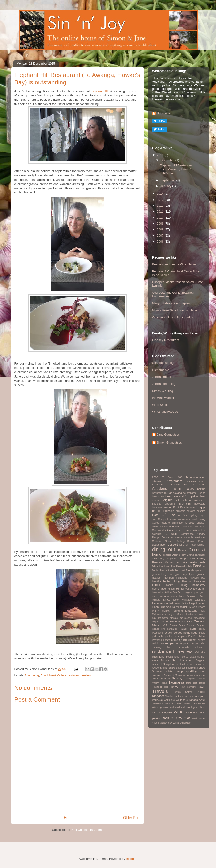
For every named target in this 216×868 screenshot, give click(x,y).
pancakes (172, 629)
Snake (172, 668)
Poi (190, 636)
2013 (161, 200)
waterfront (158, 704)
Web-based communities (191, 704)
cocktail (162, 530)
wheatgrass (166, 712)
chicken (201, 523)
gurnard (201, 574)
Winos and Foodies (165, 412)
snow (202, 668)
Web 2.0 (170, 704)
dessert (173, 545)
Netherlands (177, 621)
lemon (178, 603)
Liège (192, 603)
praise (175, 640)
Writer (202, 718)
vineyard (200, 696)
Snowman (158, 671)
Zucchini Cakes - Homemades (173, 317)
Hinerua (186, 582)
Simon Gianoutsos (169, 442)
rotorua (185, 657)
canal (178, 519)
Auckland (160, 488)
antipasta (191, 481)
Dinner (182, 550)
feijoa (155, 566)
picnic (177, 636)
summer (201, 675)
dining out (164, 549)
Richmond (158, 656)
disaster (167, 555)
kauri (182, 596)
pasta (193, 629)
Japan (195, 592)
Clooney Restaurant (166, 340)
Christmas (199, 526)
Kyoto (167, 599)
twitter (189, 692)
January (166, 186)
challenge (177, 523)
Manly (156, 611)
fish (190, 566)
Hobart (157, 585)
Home (69, 818)
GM (171, 574)
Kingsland (192, 596)
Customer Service (163, 541)
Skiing (164, 668)
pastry (202, 629)
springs (156, 675)
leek (171, 603)
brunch (157, 511)
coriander (157, 534)
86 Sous (167, 477)
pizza (184, 636)
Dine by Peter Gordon (192, 545)
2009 (161, 224)
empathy (171, 559)
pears (202, 633)
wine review (177, 718)
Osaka (156, 629)
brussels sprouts (185, 511)
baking (201, 489)
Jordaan (164, 596)
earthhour (200, 555)
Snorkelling (192, 668)
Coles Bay (183, 530)
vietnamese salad (185, 696)
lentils (185, 603)
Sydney (177, 678)
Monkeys (163, 618)
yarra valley (166, 723)
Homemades (161, 370)
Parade (184, 629)
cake (155, 519)
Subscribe (163, 113)
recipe (169, 643)
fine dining (32, 675)
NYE (165, 625)
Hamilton (169, 578)
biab (177, 500)
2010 (161, 218)
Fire (173, 566)
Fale (192, 559)
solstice (170, 671)
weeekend (168, 707)
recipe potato (182, 644)
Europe (183, 558)
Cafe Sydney (190, 515)
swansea (165, 679)
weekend (180, 707)
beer (168, 496)
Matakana (191, 611)
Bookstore (200, 504)
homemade (159, 589)
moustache (186, 618)
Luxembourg (167, 607)
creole (179, 537)
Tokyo (175, 687)
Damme (192, 541)
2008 (161, 229)
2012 (161, 206)
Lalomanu (200, 600)
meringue (170, 614)
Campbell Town (166, 519)
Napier (156, 622)
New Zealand (196, 621)
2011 (161, 212)
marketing (177, 611)
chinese (164, 527)
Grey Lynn (188, 574)
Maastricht (182, 607)
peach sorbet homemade (181, 632)
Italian (168, 592)
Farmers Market (163, 562)
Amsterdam (174, 481)
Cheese (190, 523)
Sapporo (201, 660)
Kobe (202, 596)
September (168, 180)
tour (183, 687)
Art (186, 484)
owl (163, 629)
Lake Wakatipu (182, 600)
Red (170, 647)
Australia (177, 489)
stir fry (186, 675)
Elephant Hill (99, 91)
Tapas (163, 683)
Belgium (167, 500)
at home (198, 484)
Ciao (155, 530)
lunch (155, 607)
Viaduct (170, 696)
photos (169, 636)
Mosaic (174, 618)
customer (200, 537)
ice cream (199, 589)
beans (155, 496)
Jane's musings (181, 592)
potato (167, 640)
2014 (161, 194)
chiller (155, 527)
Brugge (200, 507)
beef (162, 496)
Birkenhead (199, 500)
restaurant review (79, 675)
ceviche (165, 523)
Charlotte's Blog (163, 363)
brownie (190, 508)
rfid (197, 652)
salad (193, 657)
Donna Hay (179, 555)
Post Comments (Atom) (87, 830)
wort (195, 718)
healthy (157, 581)
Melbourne (158, 614)
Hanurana (182, 578)
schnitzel (157, 664)
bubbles (201, 511)
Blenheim (185, 504)
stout (193, 675)
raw (162, 644)
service (190, 664)
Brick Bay (179, 507)
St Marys (177, 675)
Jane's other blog (164, 384)
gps (177, 574)
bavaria (177, 493)
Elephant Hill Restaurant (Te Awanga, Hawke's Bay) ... (176, 169)
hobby (169, 585)
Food (44, 675)
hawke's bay (57, 675)
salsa (155, 660)
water (202, 700)
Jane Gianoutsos (168, 434)
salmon (201, 657)
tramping (192, 687)
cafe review (170, 515)
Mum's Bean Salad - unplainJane (175, 310)
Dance (202, 541)
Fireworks (181, 566)
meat (202, 611)
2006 (161, 241)
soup (180, 671)
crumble (189, 537)
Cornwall (172, 534)
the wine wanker (163, 398)
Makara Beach (197, 607)
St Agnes (166, 675)
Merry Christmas (186, 614)
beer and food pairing (186, 496)
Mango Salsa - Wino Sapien (171, 303)
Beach (201, 493)
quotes (202, 640)
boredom (157, 508)
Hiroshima (199, 581)
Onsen (173, 625)
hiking (176, 581)
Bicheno (186, 500)
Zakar (176, 723)
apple (202, 481)
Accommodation (196, 477)
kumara (156, 600)
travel (202, 687)
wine (179, 712)
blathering (170, 504)
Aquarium (157, 485)
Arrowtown (173, 484)
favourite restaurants (191, 562)
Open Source (187, 625)
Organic (201, 625)
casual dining (197, 519)
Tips (166, 687)
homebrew (199, 585)
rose (177, 657)
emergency (158, 559)
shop (198, 664)
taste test (192, 683)
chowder (187, 527)
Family (201, 558)
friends (190, 570)
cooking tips (198, 530)
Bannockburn (159, 493)
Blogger (131, 859)
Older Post (132, 818)
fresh (171, 570)
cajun (202, 515)
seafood (181, 664)
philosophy (158, 636)
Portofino (157, 640)
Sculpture (169, 664)
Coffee (171, 530)
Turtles (177, 692)
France (163, 570)
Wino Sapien (161, 405)
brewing (167, 507)
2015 (161, 155)
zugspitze (185, 723)
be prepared (190, 493)
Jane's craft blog (163, 377)
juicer (174, 596)
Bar (170, 493)
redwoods (184, 647)
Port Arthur (199, 636)
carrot (185, 519)
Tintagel (157, 687)
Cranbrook (167, 537)
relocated (200, 647)
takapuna (190, 678)
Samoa (165, 660)
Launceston (160, 603)
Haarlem (157, 578)
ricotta (169, 657)
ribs (203, 652)
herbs (167, 581)
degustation (159, 545)
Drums (190, 555)
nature (165, 621)
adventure (158, 481)
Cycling (180, 541)
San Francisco (182, 660)
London (201, 603)
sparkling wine (195, 671)
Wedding (157, 707)
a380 (179, 477)
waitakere (169, 700)
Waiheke (157, 700)
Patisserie (158, 633)
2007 (161, 236)
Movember (199, 618)
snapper (181, 668)
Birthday (157, 504)
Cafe (155, 515)
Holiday (182, 585)
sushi (155, 679)
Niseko (156, 625)
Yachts (156, 723)
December (168, 160)
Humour (171, 589)
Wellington (192, 707)
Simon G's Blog (163, 391)
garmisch (200, 570)
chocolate (175, 526)
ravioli (155, 644)
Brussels (169, 511)
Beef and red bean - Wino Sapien (175, 264)
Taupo (202, 683)
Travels (160, 691)
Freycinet (180, 570)
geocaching (159, 574)
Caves (156, 523)
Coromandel (188, 534)
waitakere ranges (187, 700)
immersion (158, 592)
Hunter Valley (184, 589)
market (166, 611)
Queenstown (188, 640)
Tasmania (176, 682)
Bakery (190, 489)
